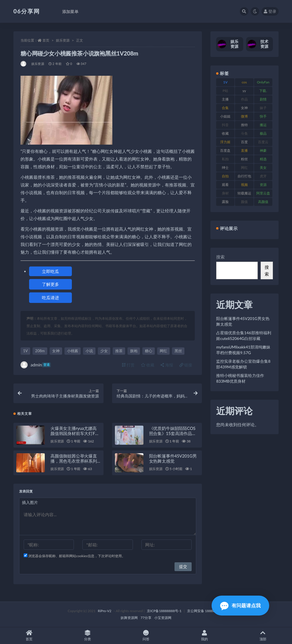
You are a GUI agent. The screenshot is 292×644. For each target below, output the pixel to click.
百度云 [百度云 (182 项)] (263, 142)
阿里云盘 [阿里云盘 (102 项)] (263, 193)
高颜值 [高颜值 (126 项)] (263, 202)
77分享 (146, 618)
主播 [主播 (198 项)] (225, 99)
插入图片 (30, 502)
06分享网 (27, 11)
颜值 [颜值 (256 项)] (244, 202)
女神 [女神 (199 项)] (244, 108)
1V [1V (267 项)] (225, 82)
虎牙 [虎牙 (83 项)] (263, 176)
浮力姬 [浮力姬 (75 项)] (225, 142)
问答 (146, 636)
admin (36, 365)
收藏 (148, 365)
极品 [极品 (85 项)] (263, 133)
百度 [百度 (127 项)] (244, 142)
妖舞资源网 (129, 618)
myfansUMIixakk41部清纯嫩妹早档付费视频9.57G (243, 350)
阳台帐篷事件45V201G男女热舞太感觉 (173, 458)
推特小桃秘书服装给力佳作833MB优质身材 (240, 378)
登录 (270, 11)
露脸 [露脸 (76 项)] (225, 202)
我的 (204, 636)
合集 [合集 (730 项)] (225, 108)
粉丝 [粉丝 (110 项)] (244, 159)
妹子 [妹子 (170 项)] (263, 108)
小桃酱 (73, 351)
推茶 (119, 351)
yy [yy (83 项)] (244, 91)
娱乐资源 (63, 40)
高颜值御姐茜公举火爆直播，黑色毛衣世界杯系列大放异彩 (74, 461)
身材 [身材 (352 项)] (225, 193)
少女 (104, 351)
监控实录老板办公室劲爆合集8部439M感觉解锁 (243, 364)
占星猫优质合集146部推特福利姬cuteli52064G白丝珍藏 (244, 336)
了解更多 (50, 284)
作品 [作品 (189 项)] (244, 99)
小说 (89, 351)
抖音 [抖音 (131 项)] (225, 125)
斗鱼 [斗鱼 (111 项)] (244, 133)
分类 (88, 636)
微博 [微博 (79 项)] (244, 116)
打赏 (128, 365)
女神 (56, 351)
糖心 (149, 351)
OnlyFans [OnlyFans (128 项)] (263, 83)
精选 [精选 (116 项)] (263, 159)
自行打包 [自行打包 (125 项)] (244, 176)
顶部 (263, 636)
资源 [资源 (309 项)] (263, 185)
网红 (163, 351)
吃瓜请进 (50, 298)
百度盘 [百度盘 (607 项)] (225, 150)
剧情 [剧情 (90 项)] (263, 99)
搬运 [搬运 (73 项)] (263, 125)
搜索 (220, 257)
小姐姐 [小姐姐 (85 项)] (225, 116)
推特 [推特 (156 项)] (244, 125)
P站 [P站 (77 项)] (225, 91)
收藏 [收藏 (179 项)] (225, 133)
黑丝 (178, 351)
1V (25, 351)
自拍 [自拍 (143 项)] (225, 176)
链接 (186, 365)
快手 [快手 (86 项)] (263, 116)
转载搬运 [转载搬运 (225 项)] (244, 193)
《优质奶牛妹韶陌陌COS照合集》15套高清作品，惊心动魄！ (173, 433)
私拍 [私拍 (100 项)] (225, 159)
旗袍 (134, 351)
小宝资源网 (163, 618)
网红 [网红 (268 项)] (244, 168)
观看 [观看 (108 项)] (225, 185)
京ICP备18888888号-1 (164, 611)
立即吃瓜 (50, 271)
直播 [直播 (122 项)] (244, 150)
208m (40, 351)
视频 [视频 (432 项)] (244, 185)
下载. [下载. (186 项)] (263, 91)
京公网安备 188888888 (205, 611)
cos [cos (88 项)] (244, 82)
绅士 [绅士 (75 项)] (225, 168)
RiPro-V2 (105, 611)
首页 (46, 40)
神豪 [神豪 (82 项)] (263, 150)
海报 (167, 365)
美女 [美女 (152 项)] (263, 168)
